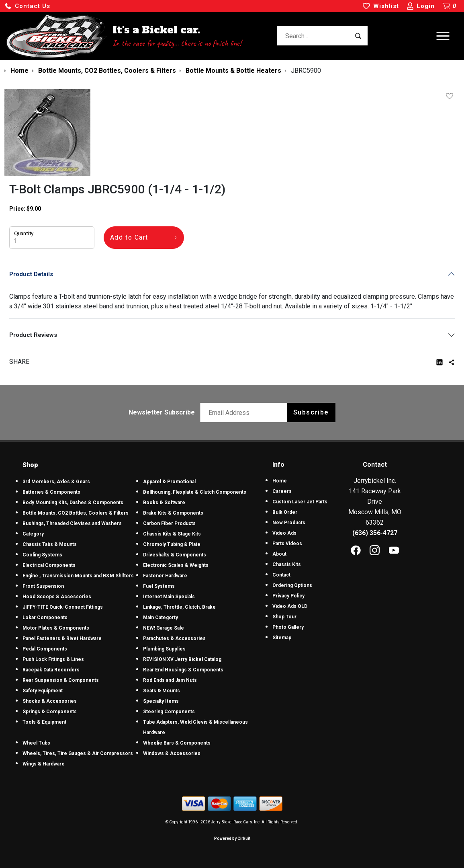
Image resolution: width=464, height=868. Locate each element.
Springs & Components (50, 712)
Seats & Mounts (161, 691)
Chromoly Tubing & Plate (172, 544)
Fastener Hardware (165, 576)
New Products (289, 523)
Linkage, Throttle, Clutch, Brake (179, 607)
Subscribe (311, 412)
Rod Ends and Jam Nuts (170, 680)
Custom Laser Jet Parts (300, 502)
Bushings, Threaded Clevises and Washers (72, 523)
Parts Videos (287, 544)
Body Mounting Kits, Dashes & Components (73, 503)
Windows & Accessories (172, 753)
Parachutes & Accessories (174, 638)
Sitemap (282, 638)
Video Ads (284, 533)
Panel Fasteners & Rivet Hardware (62, 638)
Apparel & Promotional (169, 482)
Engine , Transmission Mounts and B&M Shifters (78, 576)
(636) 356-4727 (375, 533)
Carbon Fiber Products (169, 523)
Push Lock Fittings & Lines (53, 659)
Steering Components (169, 712)
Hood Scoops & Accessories (57, 597)
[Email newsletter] (245, 412)
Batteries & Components (51, 492)
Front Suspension (43, 586)
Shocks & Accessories (50, 701)
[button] (27, 6)
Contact (281, 575)
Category (33, 534)
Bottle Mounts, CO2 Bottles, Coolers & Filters (76, 513)
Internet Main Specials (169, 597)
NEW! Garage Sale (164, 628)
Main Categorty (160, 618)
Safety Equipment (43, 691)
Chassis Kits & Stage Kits (172, 534)
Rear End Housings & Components (183, 670)
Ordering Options (292, 585)
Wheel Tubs (36, 743)
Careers (282, 491)
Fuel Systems (159, 586)
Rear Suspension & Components (61, 680)
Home (280, 481)
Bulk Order (285, 512)
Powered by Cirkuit (232, 838)
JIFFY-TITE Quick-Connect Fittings (63, 607)
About (279, 554)
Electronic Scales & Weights (176, 565)
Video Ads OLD (290, 606)
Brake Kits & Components (173, 513)
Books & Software (164, 503)
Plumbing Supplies (164, 649)
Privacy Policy (288, 596)
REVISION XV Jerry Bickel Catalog (182, 659)
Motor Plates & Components (56, 628)
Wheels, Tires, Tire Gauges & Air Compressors (78, 753)
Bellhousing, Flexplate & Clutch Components (195, 492)
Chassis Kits (287, 564)
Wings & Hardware (44, 764)
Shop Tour (284, 617)
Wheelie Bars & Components (177, 743)
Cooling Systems (42, 555)
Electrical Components (49, 565)
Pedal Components (45, 649)
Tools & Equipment (44, 722)
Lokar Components (45, 618)
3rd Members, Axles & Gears (56, 482)
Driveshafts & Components (175, 555)
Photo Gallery (288, 627)
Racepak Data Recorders (51, 670)
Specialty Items (161, 701)
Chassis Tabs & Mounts (50, 544)
